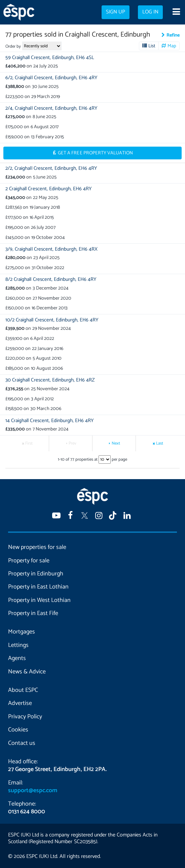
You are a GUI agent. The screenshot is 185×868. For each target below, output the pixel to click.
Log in (150, 12)
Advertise (20, 703)
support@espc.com (33, 790)
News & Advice (27, 672)
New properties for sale (37, 547)
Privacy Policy (25, 717)
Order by (13, 46)
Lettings (18, 645)
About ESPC (23, 690)
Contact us (22, 743)
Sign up (116, 12)
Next (116, 443)
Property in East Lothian (38, 587)
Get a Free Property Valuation (95, 153)
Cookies (18, 730)
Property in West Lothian (39, 600)
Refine (173, 35)
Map (172, 46)
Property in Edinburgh (36, 574)
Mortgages (22, 632)
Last (160, 443)
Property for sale (29, 561)
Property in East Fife (33, 613)
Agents (17, 658)
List (152, 46)
